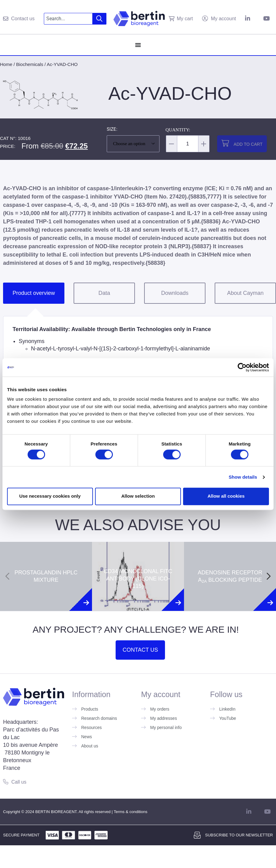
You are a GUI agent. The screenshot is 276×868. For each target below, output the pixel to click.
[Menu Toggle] (138, 45)
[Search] (100, 19)
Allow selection (138, 496)
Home (6, 64)
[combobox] (68, 19)
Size (111, 129)
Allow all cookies (226, 496)
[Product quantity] (188, 144)
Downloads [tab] (175, 293)
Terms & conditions (131, 812)
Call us (19, 782)
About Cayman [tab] (245, 293)
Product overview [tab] (34, 293)
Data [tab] (104, 293)
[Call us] (6, 782)
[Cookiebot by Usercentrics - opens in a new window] (242, 367)
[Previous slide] (7, 576)
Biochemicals (30, 64)
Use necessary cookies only (50, 496)
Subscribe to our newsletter (239, 835)
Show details (243, 477)
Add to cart (248, 144)
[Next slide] (269, 576)
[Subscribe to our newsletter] (197, 835)
